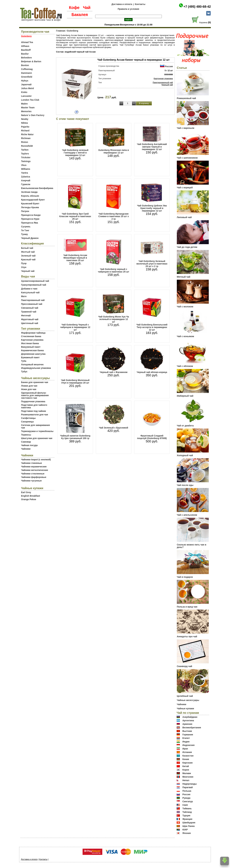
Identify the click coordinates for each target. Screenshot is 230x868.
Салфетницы (28, 418)
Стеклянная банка (31, 336)
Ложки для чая (29, 386)
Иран (185, 749)
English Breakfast (31, 496)
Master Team (28, 108)
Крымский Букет (30, 204)
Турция (186, 816)
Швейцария (189, 823)
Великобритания (192, 728)
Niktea (24, 123)
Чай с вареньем (186, 128)
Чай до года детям (187, 247)
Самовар (26, 442)
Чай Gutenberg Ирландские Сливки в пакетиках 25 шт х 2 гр (114, 216)
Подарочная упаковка (33, 401)
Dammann (27, 73)
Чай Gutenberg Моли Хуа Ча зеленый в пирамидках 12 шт (114, 319)
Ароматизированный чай (35, 281)
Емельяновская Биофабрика (37, 188)
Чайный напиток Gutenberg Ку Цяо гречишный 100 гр (75, 437)
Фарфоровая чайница (33, 333)
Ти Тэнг (25, 230)
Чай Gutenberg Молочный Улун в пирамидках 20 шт (75, 381)
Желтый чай (28, 252)
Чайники (26, 449)
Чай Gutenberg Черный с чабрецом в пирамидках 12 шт (75, 327)
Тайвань (187, 808)
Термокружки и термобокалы (37, 431)
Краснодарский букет (33, 200)
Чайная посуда (29, 445)
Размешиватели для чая (34, 415)
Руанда (186, 798)
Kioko (24, 92)
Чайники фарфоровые (34, 477)
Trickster (26, 157)
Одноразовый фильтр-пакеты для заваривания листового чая (35, 395)
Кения (186, 759)
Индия (186, 742)
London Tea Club (30, 100)
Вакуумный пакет (31, 347)
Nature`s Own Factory (33, 115)
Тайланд (187, 812)
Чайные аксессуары (188, 700)
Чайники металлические (35, 470)
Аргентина (188, 720)
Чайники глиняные (32, 463)
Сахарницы (27, 422)
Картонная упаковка (32, 340)
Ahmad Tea (27, 42)
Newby (25, 119)
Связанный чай (30, 308)
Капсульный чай (30, 292)
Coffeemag (27, 69)
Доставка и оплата (122, 4)
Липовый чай (184, 217)
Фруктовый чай (30, 319)
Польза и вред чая (187, 607)
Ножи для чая (29, 389)
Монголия (188, 777)
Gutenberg (73, 31)
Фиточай (26, 316)
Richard (25, 131)
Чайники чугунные (31, 481)
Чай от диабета (185, 426)
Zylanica (26, 177)
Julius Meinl (27, 88)
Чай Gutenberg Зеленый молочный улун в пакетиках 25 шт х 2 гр (152, 264)
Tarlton (25, 150)
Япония (187, 833)
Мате (24, 296)
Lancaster (26, 96)
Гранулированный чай (34, 285)
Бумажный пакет (30, 357)
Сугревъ (26, 227)
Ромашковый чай (186, 98)
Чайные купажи (185, 708)
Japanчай (26, 84)
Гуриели (26, 184)
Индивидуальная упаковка (36, 368)
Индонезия (188, 745)
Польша (187, 791)
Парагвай (188, 787)
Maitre (24, 104)
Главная (61, 31)
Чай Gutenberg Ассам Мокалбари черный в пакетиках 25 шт (75, 258)
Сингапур (188, 801)
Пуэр (24, 263)
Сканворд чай (184, 666)
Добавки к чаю (29, 289)
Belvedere (26, 58)
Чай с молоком (185, 307)
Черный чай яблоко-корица (152, 372)
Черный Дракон (30, 238)
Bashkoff (26, 50)
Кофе (74, 8)
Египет (186, 738)
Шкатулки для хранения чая (37, 438)
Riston (25, 142)
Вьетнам (187, 731)
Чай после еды (185, 485)
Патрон (25, 211)
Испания (187, 752)
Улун (24, 267)
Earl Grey (26, 492)
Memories (26, 111)
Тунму (24, 234)
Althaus (25, 46)
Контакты (140, 4)
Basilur (25, 54)
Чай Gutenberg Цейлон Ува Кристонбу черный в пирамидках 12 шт (152, 208)
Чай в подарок (185, 577)
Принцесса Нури (30, 219)
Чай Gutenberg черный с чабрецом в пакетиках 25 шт (113, 270)
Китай (186, 766)
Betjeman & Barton (31, 61)
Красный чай (28, 260)
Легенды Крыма (30, 207)
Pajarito (25, 127)
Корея (186, 770)
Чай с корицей (185, 188)
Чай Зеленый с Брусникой (114, 428)
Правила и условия (128, 9)
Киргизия (188, 763)
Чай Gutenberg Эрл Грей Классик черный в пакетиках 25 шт (75, 216)
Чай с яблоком (185, 366)
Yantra (25, 173)
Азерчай (26, 180)
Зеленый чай (28, 256)
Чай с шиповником (187, 158)
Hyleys (25, 81)
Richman (26, 138)
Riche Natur (27, 134)
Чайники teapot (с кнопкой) (36, 460)
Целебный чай (185, 696)
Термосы (26, 435)
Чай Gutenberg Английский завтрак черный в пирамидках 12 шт (152, 147)
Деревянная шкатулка (33, 354)
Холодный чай (185, 455)
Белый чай (27, 248)
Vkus (24, 165)
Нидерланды (190, 784)
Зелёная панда (29, 192)
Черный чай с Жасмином (114, 372)
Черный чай (28, 271)
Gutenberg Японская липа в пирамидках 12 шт (113, 151)
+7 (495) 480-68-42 (197, 7)
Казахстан (188, 756)
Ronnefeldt (27, 146)
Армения (187, 724)
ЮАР (185, 830)
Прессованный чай (32, 304)
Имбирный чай (185, 396)
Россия (169, 66)
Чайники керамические (34, 467)
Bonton (25, 65)
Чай (87, 8)
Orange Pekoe (29, 499)
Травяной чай (29, 312)
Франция (187, 819)
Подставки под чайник (34, 411)
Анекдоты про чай (187, 636)
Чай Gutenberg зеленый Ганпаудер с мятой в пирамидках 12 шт (75, 153)
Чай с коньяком (185, 336)
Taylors (25, 154)
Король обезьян (30, 196)
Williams (26, 169)
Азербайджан (190, 717)
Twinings (26, 161)
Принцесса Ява (30, 223)
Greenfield (27, 77)
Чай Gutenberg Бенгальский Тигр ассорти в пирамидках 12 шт (152, 327)
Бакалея (80, 15)
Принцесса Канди (31, 215)
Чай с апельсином (187, 515)
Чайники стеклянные (33, 474)
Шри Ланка (188, 826)
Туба (24, 361)
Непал (186, 780)
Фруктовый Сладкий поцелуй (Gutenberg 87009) (152, 437)
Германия (188, 735)
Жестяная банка (30, 343)
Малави (187, 773)
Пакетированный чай (33, 300)
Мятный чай (184, 277)
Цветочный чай (30, 323)
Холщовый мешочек (32, 364)
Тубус (24, 372)
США (185, 805)
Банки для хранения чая (35, 382)
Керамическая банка (32, 350)
